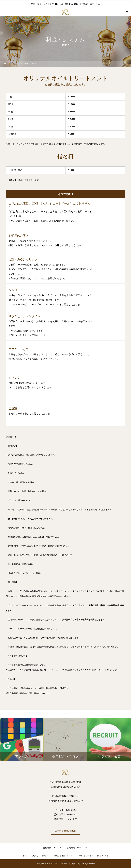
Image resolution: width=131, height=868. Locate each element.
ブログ (80, 856)
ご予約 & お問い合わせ (65, 831)
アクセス (89, 856)
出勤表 (56, 856)
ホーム (25, 856)
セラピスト (46, 856)
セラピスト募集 (102, 856)
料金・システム (68, 856)
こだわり (35, 856)
